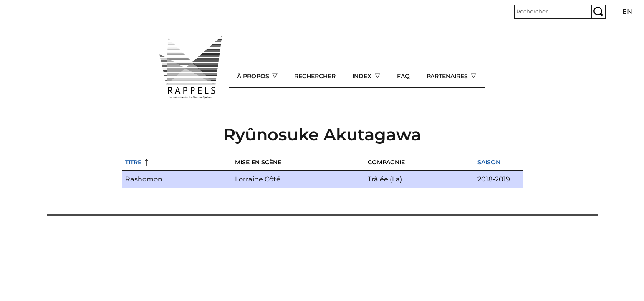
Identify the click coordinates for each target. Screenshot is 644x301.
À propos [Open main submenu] (254, 76)
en (627, 11)
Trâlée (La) (385, 179)
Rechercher (315, 76)
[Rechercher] (553, 12)
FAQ (403, 76)
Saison (489, 162)
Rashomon (144, 179)
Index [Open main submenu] (363, 76)
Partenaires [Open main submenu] (448, 76)
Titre (133, 162)
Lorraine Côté (258, 179)
